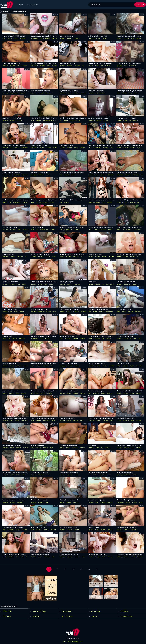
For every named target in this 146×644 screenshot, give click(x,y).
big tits (97, 66)
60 (81, 569)
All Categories (32, 5)
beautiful (98, 120)
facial (16, 38)
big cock (77, 93)
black (132, 366)
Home (21, 5)
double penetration (49, 120)
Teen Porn (95, 616)
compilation (35, 38)
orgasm (136, 93)
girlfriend (23, 38)
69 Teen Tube (96, 611)
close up (127, 38)
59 (73, 569)
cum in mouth (132, 66)
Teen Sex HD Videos (39, 611)
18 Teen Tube (8, 611)
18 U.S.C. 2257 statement (70, 642)
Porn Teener (7, 616)
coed (55, 312)
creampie (77, 66)
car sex (48, 175)
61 (89, 569)
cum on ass (44, 202)
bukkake (133, 148)
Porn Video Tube (126, 616)
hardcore (22, 339)
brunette (12, 66)
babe (4, 175)
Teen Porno (36, 616)
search (138, 5)
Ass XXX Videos (67, 616)
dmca (81, 642)
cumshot (10, 38)
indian (73, 175)
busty (132, 393)
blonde (62, 38)
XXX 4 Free (124, 611)
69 (3, 93)
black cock (139, 366)
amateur (5, 66)
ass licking (34, 66)
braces (5, 202)
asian (4, 339)
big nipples (120, 175)
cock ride (76, 38)
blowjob (69, 38)
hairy (130, 93)
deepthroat (25, 148)
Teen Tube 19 (66, 611)
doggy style (137, 230)
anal (33, 202)
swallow (54, 38)
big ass (91, 66)
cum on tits (25, 230)
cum (4, 38)
